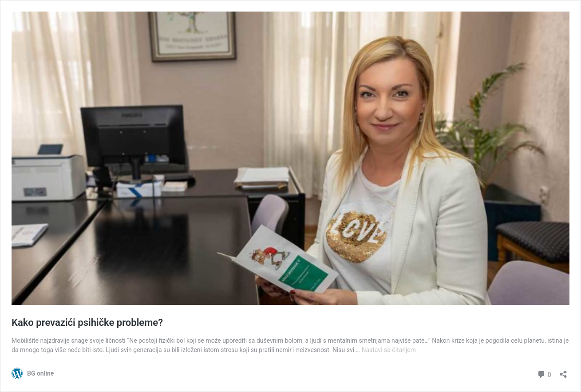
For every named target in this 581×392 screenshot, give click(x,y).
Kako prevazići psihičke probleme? (87, 323)
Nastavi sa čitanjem (389, 350)
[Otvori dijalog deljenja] (563, 371)
